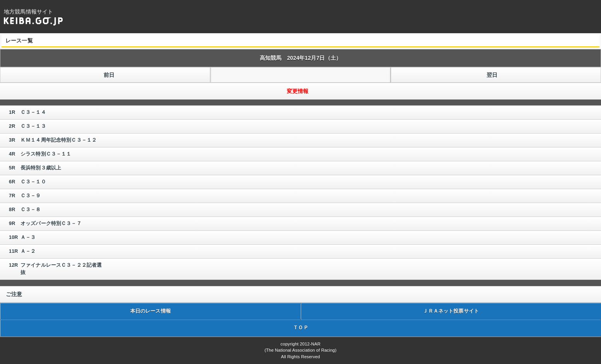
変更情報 (298, 91)
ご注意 (14, 294)
